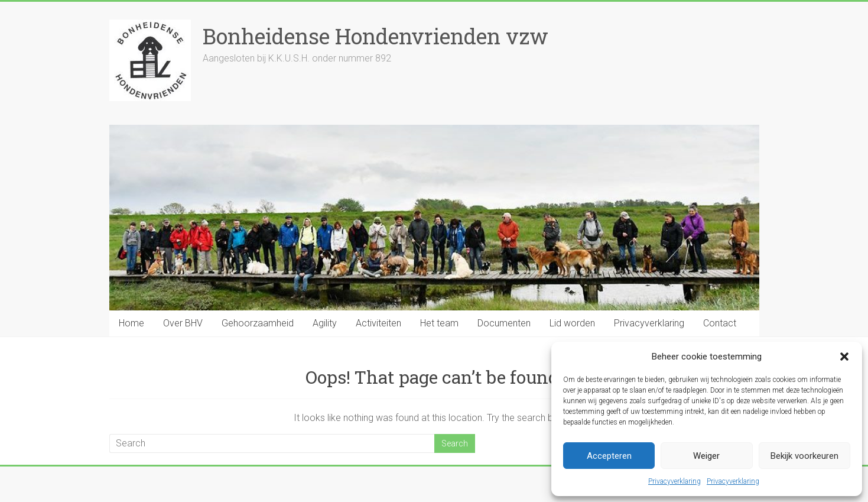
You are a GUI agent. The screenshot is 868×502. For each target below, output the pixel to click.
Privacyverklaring (674, 481)
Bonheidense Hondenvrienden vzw (376, 36)
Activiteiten (378, 323)
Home (131, 323)
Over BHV (183, 323)
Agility (325, 323)
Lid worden (572, 323)
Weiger (706, 456)
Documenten (504, 323)
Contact (720, 323)
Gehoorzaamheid (258, 323)
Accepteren (609, 456)
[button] (844, 357)
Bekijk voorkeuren (804, 456)
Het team (439, 323)
